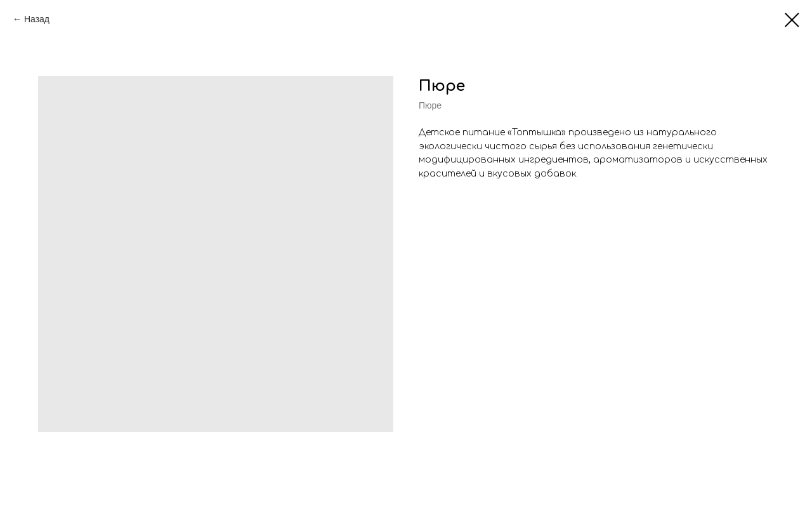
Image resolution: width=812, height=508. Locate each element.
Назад (37, 19)
